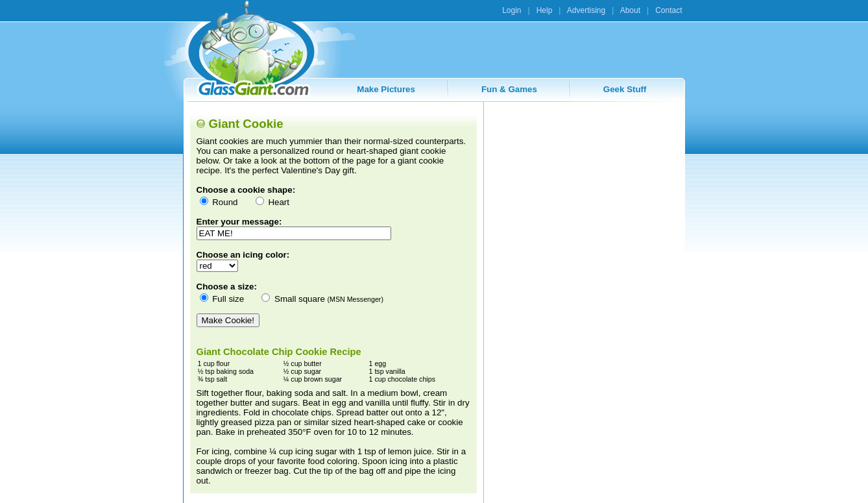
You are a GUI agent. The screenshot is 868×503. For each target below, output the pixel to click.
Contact (669, 10)
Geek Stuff (625, 89)
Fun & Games (509, 89)
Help (545, 10)
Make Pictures (386, 89)
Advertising (586, 10)
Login (512, 10)
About (630, 10)
